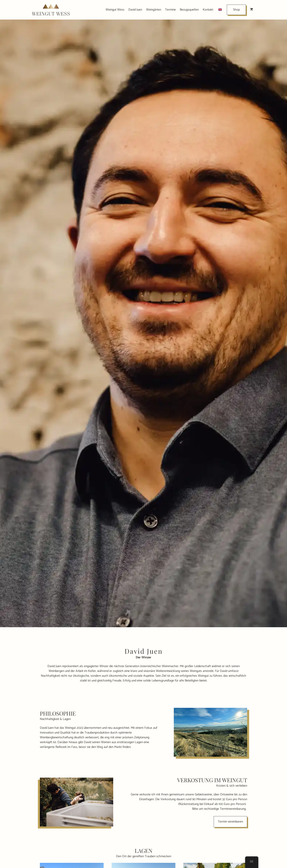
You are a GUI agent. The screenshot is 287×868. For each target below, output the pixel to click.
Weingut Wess (115, 10)
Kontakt (208, 10)
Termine (170, 10)
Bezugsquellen (189, 10)
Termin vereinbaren (230, 822)
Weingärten (154, 10)
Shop (236, 10)
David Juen (135, 10)
